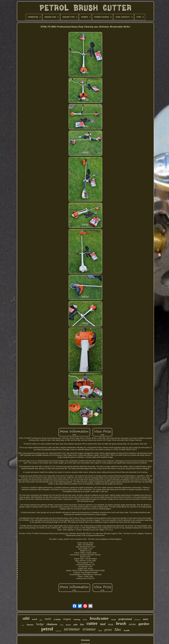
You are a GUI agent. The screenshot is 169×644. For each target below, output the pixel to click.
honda (114, 620)
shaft (62, 625)
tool (103, 624)
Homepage (85, 640)
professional (125, 619)
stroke (132, 624)
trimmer (89, 629)
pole (76, 625)
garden (144, 624)
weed (35, 619)
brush (121, 623)
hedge (40, 624)
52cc (118, 629)
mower (68, 625)
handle (127, 630)
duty (41, 620)
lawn (100, 631)
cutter (92, 623)
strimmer (72, 629)
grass (108, 630)
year (23, 625)
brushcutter (99, 618)
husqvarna (58, 631)
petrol (47, 629)
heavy (85, 620)
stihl (26, 618)
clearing (77, 619)
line (82, 624)
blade (111, 624)
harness (30, 625)
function (137, 620)
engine (67, 619)
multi (48, 619)
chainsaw (52, 624)
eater (146, 619)
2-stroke (57, 619)
